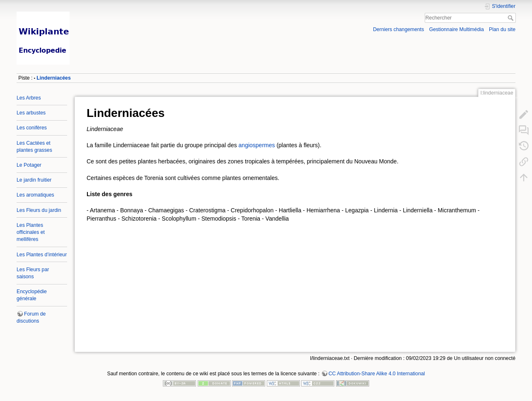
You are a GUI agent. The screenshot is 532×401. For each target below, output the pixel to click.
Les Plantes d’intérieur (42, 255)
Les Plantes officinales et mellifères (31, 232)
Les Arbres (29, 98)
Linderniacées (53, 78)
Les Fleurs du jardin (39, 210)
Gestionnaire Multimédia (457, 29)
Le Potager (29, 165)
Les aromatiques (35, 195)
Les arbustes (31, 113)
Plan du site (502, 29)
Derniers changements (398, 29)
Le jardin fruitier (34, 180)
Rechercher (511, 18)
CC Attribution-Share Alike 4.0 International (377, 374)
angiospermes (257, 145)
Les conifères (32, 128)
